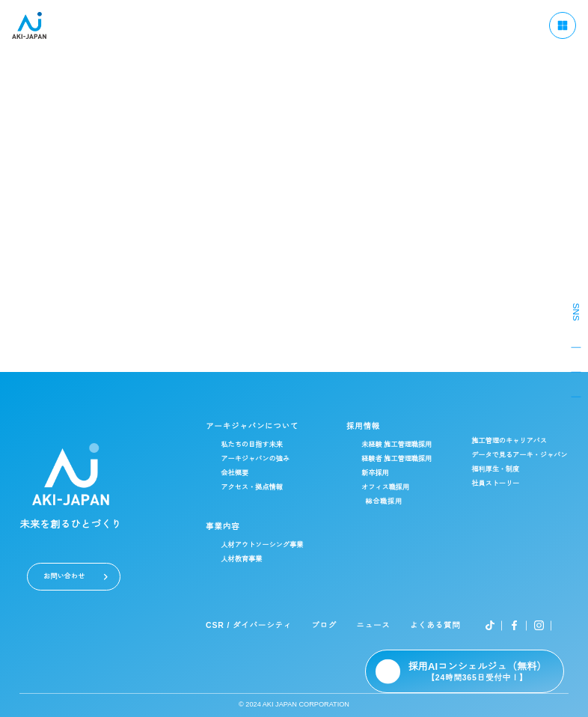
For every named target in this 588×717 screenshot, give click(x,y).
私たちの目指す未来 (256, 445)
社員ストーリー (498, 484)
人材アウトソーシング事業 (266, 545)
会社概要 (239, 473)
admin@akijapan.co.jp (294, 236)
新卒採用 (379, 473)
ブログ (328, 625)
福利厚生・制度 (498, 470)
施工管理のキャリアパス (511, 441)
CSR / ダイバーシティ (254, 625)
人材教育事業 (246, 559)
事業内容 (227, 527)
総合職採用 (387, 501)
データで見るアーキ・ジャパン (521, 455)
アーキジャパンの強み (260, 459)
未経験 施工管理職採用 (400, 445)
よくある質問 (436, 625)
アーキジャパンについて (255, 426)
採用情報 (365, 426)
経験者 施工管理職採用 (400, 459)
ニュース (375, 625)
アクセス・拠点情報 (256, 488)
